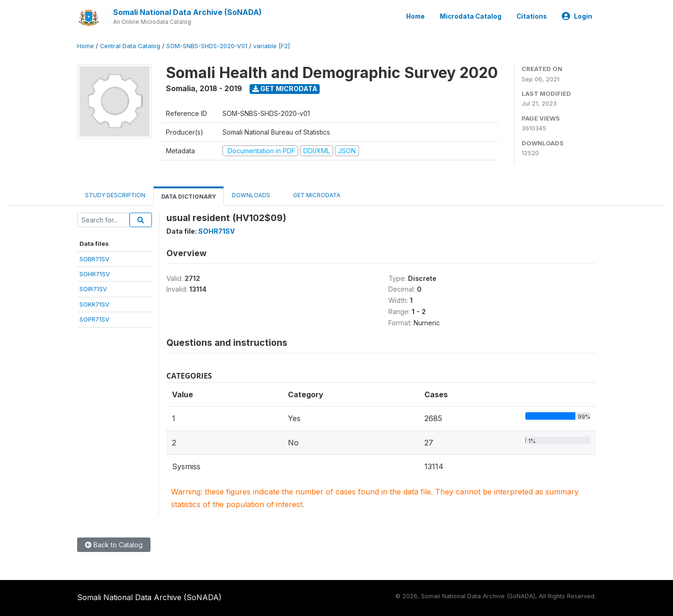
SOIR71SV (93, 289)
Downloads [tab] (251, 195)
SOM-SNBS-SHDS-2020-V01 (207, 46)
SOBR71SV (94, 259)
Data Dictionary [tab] (189, 197)
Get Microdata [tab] (313, 195)
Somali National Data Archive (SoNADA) (187, 12)
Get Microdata (285, 89)
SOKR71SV (94, 304)
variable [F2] (272, 46)
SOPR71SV (94, 319)
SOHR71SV (95, 274)
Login (577, 16)
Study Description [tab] (115, 195)
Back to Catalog (114, 545)
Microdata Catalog (471, 16)
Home (415, 16)
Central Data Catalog (130, 46)
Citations (532, 16)
